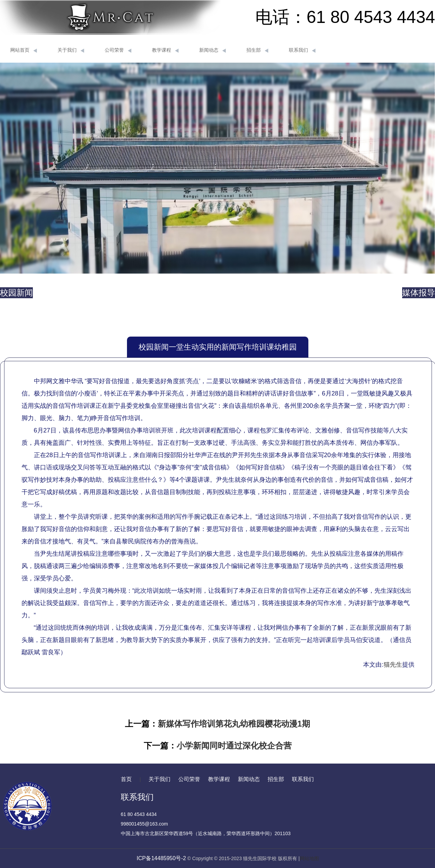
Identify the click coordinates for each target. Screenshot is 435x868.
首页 (126, 779)
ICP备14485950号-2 (161, 858)
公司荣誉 (118, 50)
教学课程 (165, 50)
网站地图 (309, 858)
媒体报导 (419, 293)
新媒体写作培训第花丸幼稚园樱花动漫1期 (234, 724)
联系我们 (302, 50)
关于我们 (71, 50)
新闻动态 (213, 50)
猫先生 (393, 665)
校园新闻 (16, 293)
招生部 (257, 50)
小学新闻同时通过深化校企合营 (234, 746)
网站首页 (24, 50)
